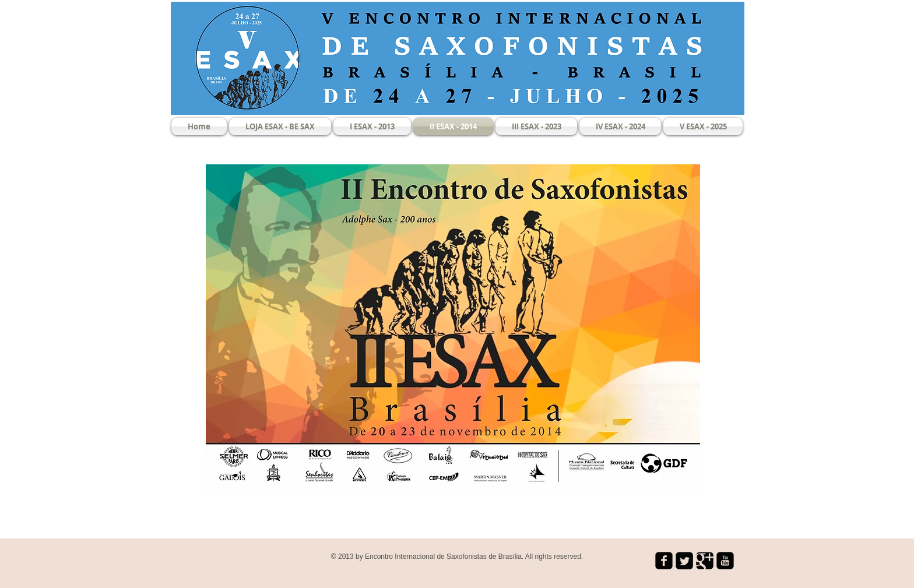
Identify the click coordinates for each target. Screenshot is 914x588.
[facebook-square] (664, 561)
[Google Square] (705, 561)
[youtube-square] (725, 561)
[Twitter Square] (684, 561)
